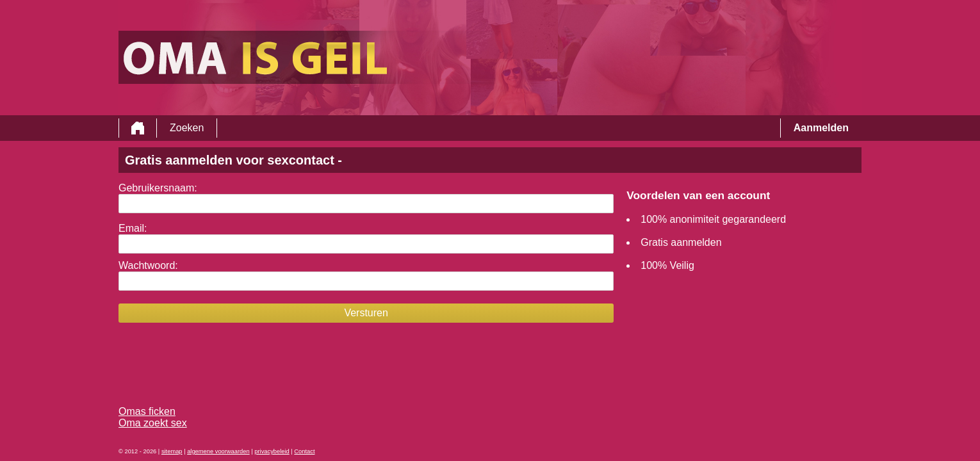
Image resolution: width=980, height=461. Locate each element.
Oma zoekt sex (153, 423)
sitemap (172, 451)
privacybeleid (272, 451)
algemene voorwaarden (218, 451)
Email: (133, 228)
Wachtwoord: (148, 265)
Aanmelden (821, 128)
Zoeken (187, 128)
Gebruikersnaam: (158, 188)
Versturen (366, 313)
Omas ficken (147, 411)
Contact (304, 451)
